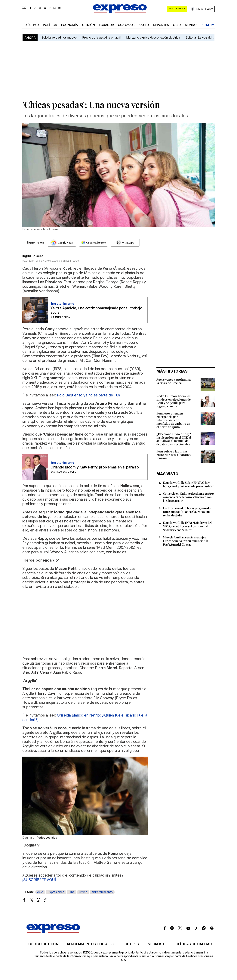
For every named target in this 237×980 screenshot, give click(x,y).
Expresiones (56, 892)
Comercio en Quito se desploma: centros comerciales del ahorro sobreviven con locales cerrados (189, 497)
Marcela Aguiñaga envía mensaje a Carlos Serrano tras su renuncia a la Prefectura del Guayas (185, 541)
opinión (88, 25)
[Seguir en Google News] (62, 243)
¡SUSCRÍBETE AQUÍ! (39, 880)
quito (144, 25)
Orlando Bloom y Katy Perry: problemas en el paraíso (95, 467)
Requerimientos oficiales (90, 944)
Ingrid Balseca (33, 256)
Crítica (83, 892)
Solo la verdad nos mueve (59, 37)
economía (70, 25)
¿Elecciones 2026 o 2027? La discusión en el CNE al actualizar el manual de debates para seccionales (174, 439)
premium (208, 25)
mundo (191, 25)
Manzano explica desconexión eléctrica (153, 37)
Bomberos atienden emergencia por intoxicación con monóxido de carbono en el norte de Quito (173, 420)
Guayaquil (127, 25)
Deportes (161, 25)
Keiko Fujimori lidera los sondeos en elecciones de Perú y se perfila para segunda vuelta (174, 401)
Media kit (156, 944)
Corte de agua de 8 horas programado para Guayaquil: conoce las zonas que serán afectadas (187, 512)
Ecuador (106, 25)
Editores (131, 944)
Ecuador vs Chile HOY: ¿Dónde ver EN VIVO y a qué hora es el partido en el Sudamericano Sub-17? (187, 526)
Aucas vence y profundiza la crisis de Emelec (174, 381)
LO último (31, 25)
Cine (72, 892)
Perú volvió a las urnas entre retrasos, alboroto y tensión (174, 455)
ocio (177, 25)
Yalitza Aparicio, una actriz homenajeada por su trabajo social (96, 310)
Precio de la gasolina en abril (101, 37)
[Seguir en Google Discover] (93, 243)
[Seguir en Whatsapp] (125, 243)
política (50, 25)
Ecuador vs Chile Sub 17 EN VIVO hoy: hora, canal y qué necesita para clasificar (188, 484)
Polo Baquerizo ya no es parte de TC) (88, 395)
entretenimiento (102, 892)
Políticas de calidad (193, 944)
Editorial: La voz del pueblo (204, 37)
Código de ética (43, 944)
